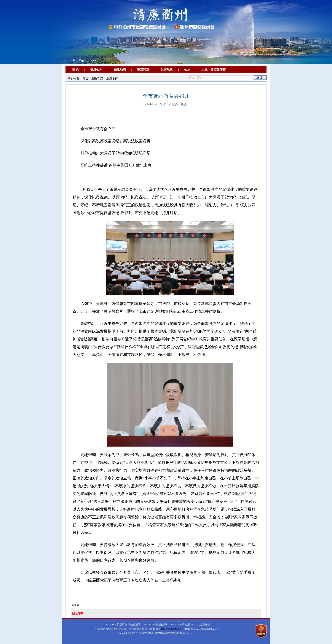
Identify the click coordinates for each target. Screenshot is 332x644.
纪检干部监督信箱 (214, 70)
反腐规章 (167, 70)
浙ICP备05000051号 (172, 629)
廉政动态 (120, 70)
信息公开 (96, 70)
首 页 (75, 70)
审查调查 (143, 70)
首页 (85, 79)
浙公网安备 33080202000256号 (202, 629)
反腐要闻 (112, 79)
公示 (187, 70)
